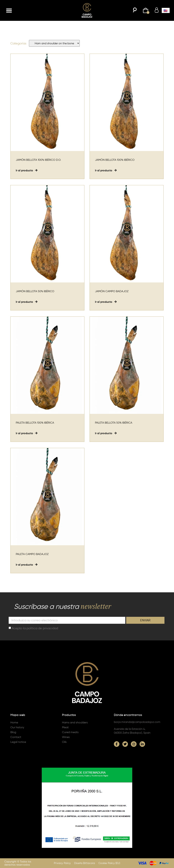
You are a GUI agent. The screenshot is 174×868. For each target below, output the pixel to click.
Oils (64, 742)
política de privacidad (42, 628)
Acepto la (35, 628)
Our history (17, 727)
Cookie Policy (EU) (109, 863)
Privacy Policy (62, 863)
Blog (13, 732)
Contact (16, 737)
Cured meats (70, 732)
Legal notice (18, 742)
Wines (66, 737)
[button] (9, 10)
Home (14, 722)
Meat (65, 727)
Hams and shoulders (75, 722)
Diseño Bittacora (85, 863)
